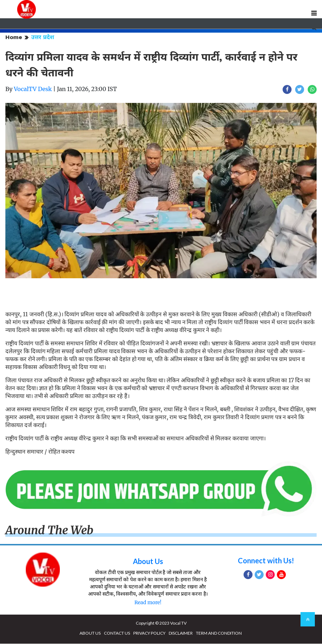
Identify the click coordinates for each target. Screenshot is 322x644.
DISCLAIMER (181, 633)
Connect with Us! (266, 561)
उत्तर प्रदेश (43, 37)
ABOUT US (90, 633)
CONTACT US (117, 633)
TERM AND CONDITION (219, 633)
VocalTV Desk (33, 89)
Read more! (148, 603)
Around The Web (49, 531)
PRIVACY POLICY (149, 633)
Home (14, 37)
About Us (148, 562)
